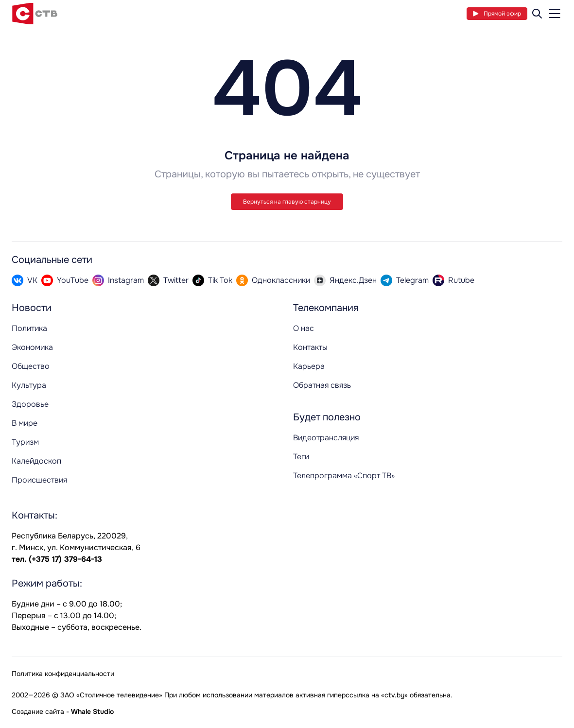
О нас (304, 328)
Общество (31, 366)
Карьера (309, 366)
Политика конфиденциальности (63, 674)
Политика (29, 328)
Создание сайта (38, 711)
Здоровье (30, 404)
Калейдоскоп (36, 461)
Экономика (32, 347)
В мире (25, 423)
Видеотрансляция (326, 438)
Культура (29, 385)
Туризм (25, 442)
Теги (301, 457)
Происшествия (39, 480)
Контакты (310, 347)
